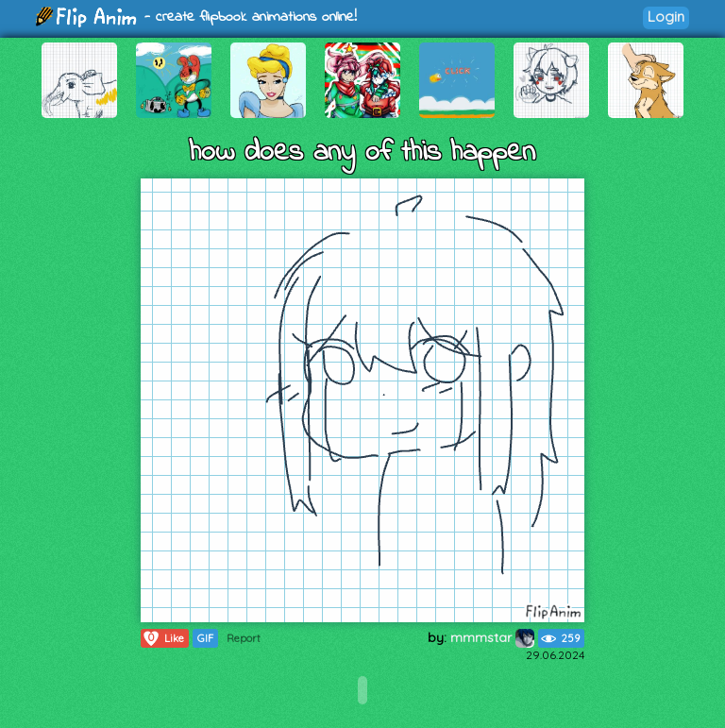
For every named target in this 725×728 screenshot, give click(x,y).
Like (163, 638)
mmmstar (492, 637)
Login (666, 17)
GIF (205, 638)
